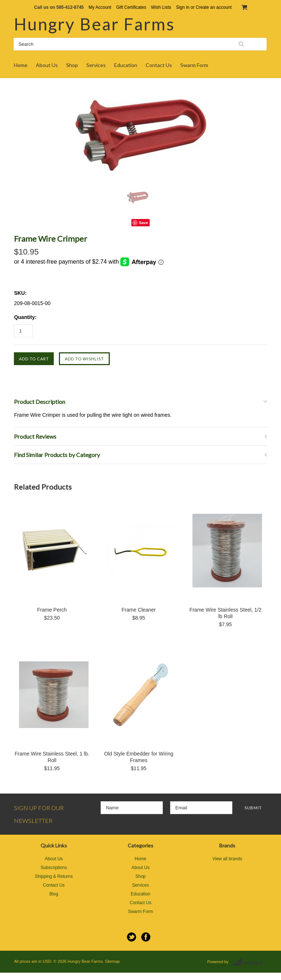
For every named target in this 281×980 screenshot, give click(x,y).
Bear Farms (94, 24)
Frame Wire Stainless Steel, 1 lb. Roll (52, 757)
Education (126, 65)
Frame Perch (52, 610)
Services (96, 65)
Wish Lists (161, 7)
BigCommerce (250, 962)
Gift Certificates (131, 7)
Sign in (183, 7)
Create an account (214, 7)
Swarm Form (194, 65)
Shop (72, 65)
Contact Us (159, 65)
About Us (47, 65)
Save (143, 223)
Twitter (132, 937)
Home (21, 65)
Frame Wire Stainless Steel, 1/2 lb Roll (226, 613)
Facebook (146, 937)
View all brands (227, 859)
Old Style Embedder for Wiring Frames (138, 757)
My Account (100, 7)
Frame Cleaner (138, 610)
